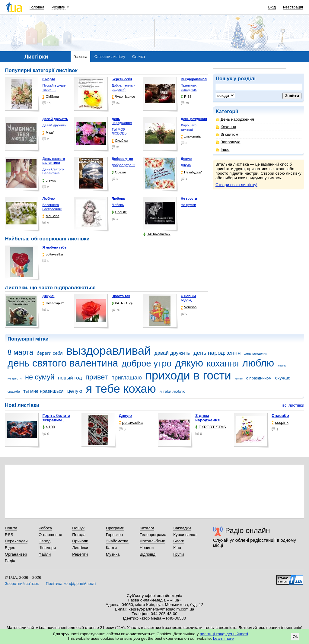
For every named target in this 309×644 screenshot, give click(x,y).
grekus (49, 181)
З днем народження (207, 418)
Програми (115, 528)
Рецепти (80, 554)
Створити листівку (110, 57)
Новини (147, 548)
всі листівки (293, 405)
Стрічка (139, 57)
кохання (223, 363)
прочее (239, 379)
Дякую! (48, 296)
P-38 (186, 97)
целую (75, 391)
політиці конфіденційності (224, 634)
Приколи (80, 541)
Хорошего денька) (189, 127)
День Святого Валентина (53, 171)
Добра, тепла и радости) (124, 87)
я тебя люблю (173, 391)
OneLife (119, 212)
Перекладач (16, 541)
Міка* (48, 133)
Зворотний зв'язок (22, 584)
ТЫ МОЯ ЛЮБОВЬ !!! (121, 132)
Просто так (121, 296)
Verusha (189, 307)
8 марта (20, 352)
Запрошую (228, 142)
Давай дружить (54, 125)
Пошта (11, 528)
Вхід (272, 7)
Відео (10, 548)
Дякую (186, 165)
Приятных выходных (189, 87)
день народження (217, 353)
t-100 (49, 427)
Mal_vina (51, 216)
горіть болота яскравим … (56, 418)
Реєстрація (293, 7)
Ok (295, 637)
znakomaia (191, 136)
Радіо (10, 561)
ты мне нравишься (43, 391)
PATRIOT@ (122, 303)
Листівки (80, 548)
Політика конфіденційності (71, 584)
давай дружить (172, 353)
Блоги (179, 541)
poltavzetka (53, 254)
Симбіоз (120, 141)
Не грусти (188, 205)
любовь (282, 366)
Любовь (118, 205)
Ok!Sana (51, 97)
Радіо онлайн (248, 530)
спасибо (14, 392)
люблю (258, 363)
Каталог (147, 528)
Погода (79, 535)
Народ (45, 541)
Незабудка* (191, 172)
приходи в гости (188, 375)
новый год (70, 378)
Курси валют (185, 535)
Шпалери (47, 548)
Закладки (182, 528)
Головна (37, 7)
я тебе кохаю (121, 389)
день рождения (256, 354)
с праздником (259, 378)
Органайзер (16, 554)
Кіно (177, 548)
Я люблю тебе (54, 247)
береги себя (50, 353)
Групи (178, 554)
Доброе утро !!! (123, 165)
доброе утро (147, 363)
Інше (223, 149)
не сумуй (40, 377)
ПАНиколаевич (157, 234)
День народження (235, 119)
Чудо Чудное (123, 97)
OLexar (119, 172)
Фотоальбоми (153, 541)
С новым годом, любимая (189, 300)
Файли (45, 554)
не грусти (14, 378)
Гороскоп (114, 535)
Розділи (59, 7)
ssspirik (280, 422)
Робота (45, 528)
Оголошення (50, 535)
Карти (111, 548)
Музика (113, 554)
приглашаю (127, 378)
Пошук (78, 528)
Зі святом (227, 134)
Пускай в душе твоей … (54, 87)
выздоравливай (108, 351)
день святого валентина (63, 363)
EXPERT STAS (211, 427)
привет (97, 377)
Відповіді (148, 554)
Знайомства (117, 541)
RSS (9, 535)
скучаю (283, 378)
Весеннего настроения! (52, 207)
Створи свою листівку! (236, 185)
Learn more (223, 638)
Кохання (226, 127)
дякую (189, 363)
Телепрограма (153, 535)
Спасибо (280, 416)
